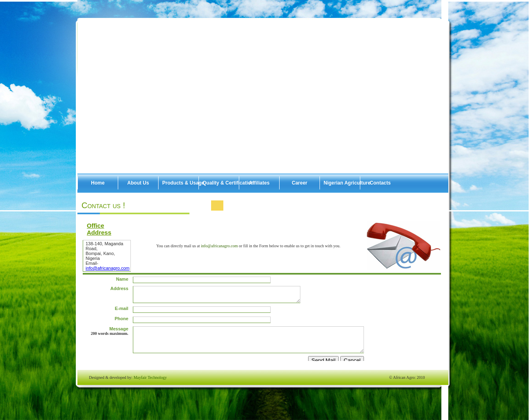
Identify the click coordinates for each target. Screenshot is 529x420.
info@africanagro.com (220, 246)
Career (300, 183)
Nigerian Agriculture (342, 183)
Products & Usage (180, 183)
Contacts (380, 183)
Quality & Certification (221, 183)
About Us (138, 183)
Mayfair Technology (150, 377)
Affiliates (259, 183)
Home (98, 183)
